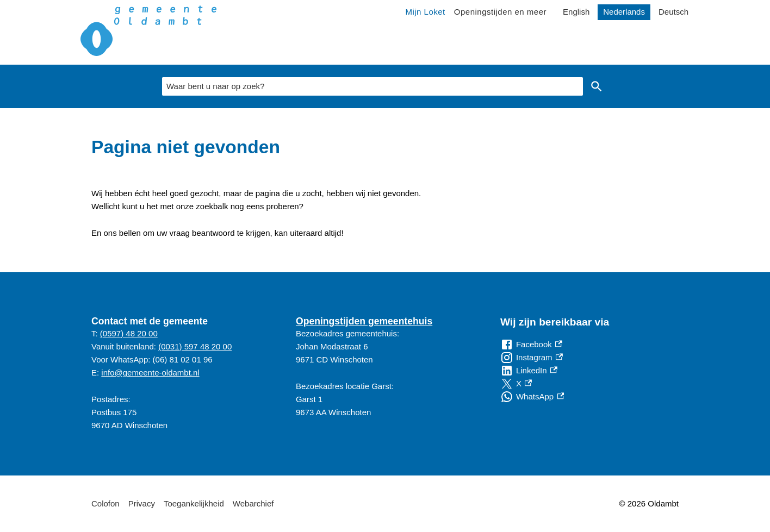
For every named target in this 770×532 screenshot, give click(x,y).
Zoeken (597, 86)
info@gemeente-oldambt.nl (150, 373)
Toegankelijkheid (194, 503)
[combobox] (372, 86)
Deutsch (673, 12)
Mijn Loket (425, 12)
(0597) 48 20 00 (129, 333)
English (576, 12)
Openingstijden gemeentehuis (364, 321)
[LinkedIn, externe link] (529, 371)
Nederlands (624, 12)
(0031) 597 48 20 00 (195, 346)
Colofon (105, 503)
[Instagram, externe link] (532, 358)
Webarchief (253, 503)
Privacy (142, 503)
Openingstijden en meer (500, 12)
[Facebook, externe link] (531, 345)
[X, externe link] (516, 384)
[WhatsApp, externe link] (532, 397)
